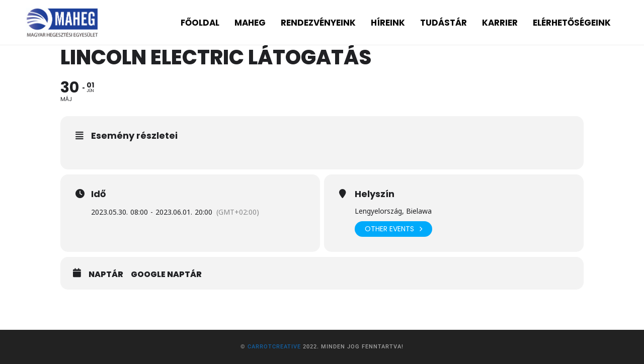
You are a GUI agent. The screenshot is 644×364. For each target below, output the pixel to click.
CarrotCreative (274, 347)
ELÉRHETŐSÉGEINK (572, 23)
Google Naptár (166, 275)
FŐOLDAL (200, 23)
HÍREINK (388, 23)
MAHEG (250, 23)
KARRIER (500, 23)
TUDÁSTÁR (444, 23)
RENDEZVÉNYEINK (318, 23)
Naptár (106, 275)
